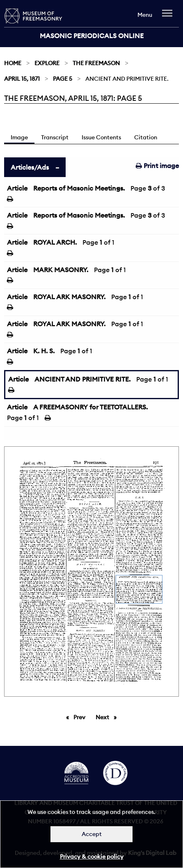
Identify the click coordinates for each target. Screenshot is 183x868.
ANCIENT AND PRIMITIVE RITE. (82, 379)
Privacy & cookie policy (92, 857)
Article (17, 188)
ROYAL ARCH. (55, 242)
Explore (47, 63)
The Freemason (96, 63)
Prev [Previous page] (81, 717)
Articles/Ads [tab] (30, 167)
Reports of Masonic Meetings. (79, 188)
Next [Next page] (108, 717)
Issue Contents (101, 137)
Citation (146, 137)
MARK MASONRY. (61, 270)
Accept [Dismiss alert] (92, 834)
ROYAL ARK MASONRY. (69, 297)
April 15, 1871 (22, 79)
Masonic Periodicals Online (92, 36)
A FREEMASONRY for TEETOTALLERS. (90, 407)
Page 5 (63, 79)
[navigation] (169, 17)
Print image (157, 166)
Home (13, 63)
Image (19, 137)
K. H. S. (44, 351)
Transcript (55, 137)
